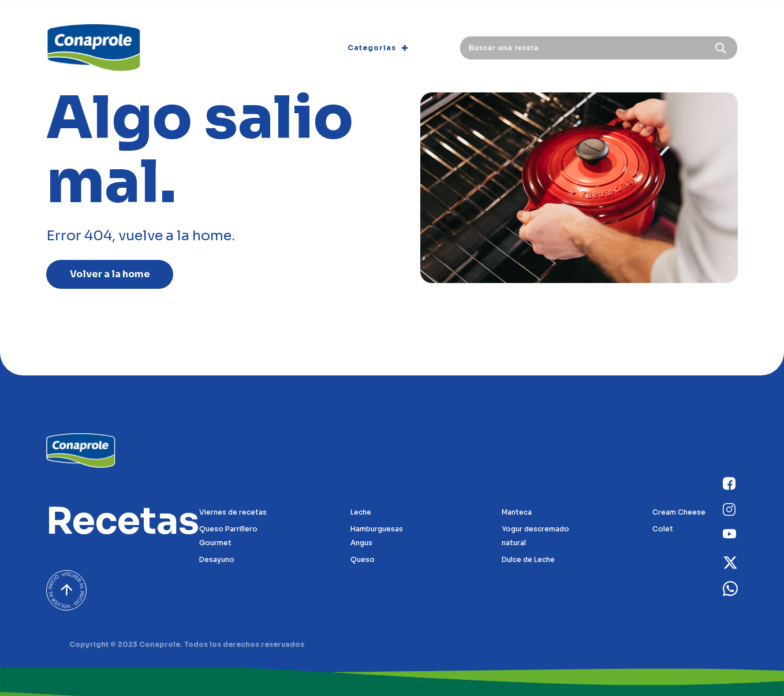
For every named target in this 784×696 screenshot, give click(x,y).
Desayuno (217, 559)
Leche (361, 512)
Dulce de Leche (528, 559)
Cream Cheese (679, 512)
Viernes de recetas (233, 512)
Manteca (517, 512)
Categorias (378, 48)
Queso (363, 559)
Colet (663, 529)
